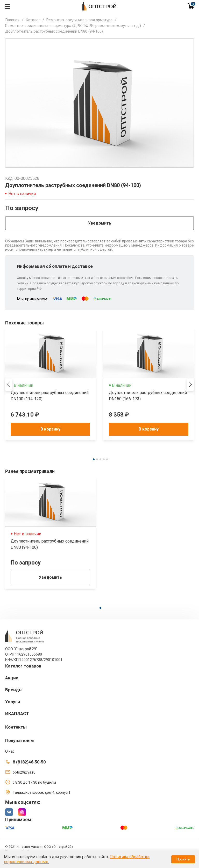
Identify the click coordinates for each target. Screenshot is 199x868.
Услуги (13, 702)
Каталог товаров (23, 666)
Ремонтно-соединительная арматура (79, 20)
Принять (183, 859)
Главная (12, 20)
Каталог (33, 20)
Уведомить (100, 223)
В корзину (50, 429)
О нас (10, 751)
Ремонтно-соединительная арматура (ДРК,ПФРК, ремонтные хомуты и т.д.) (73, 26)
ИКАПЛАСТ (17, 714)
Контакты (16, 727)
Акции (12, 678)
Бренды (14, 690)
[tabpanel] (50, 385)
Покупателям (20, 740)
